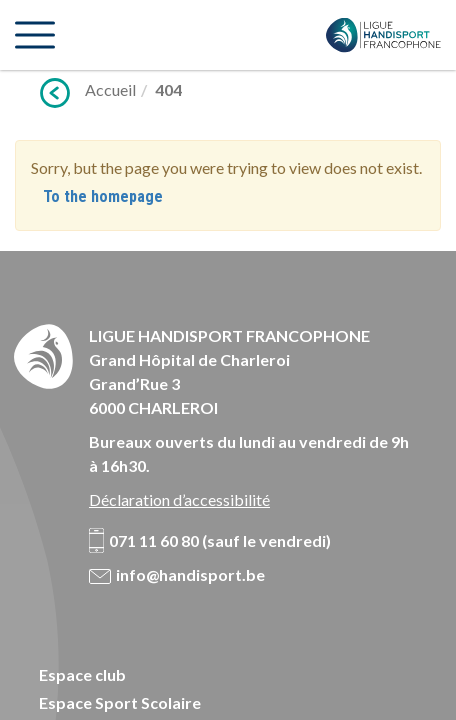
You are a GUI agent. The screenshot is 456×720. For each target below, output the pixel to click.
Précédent (55, 93)
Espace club (82, 674)
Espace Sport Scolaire (120, 702)
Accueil (110, 89)
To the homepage (103, 196)
